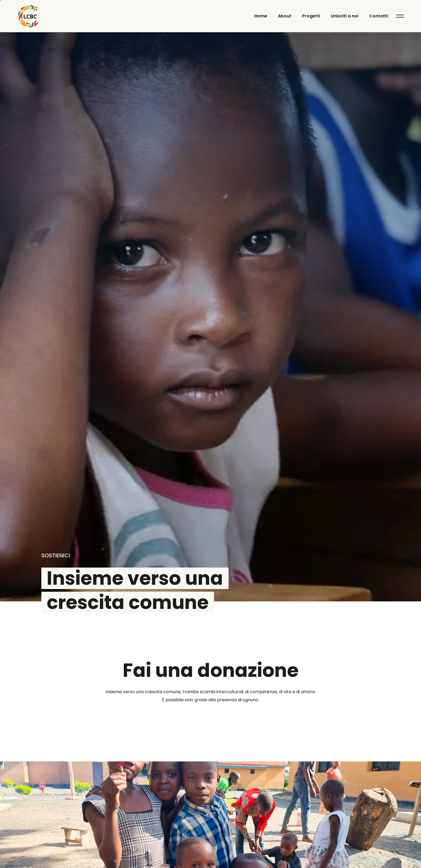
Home (261, 16)
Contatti (379, 16)
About (285, 16)
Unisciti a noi (345, 16)
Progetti (311, 16)
